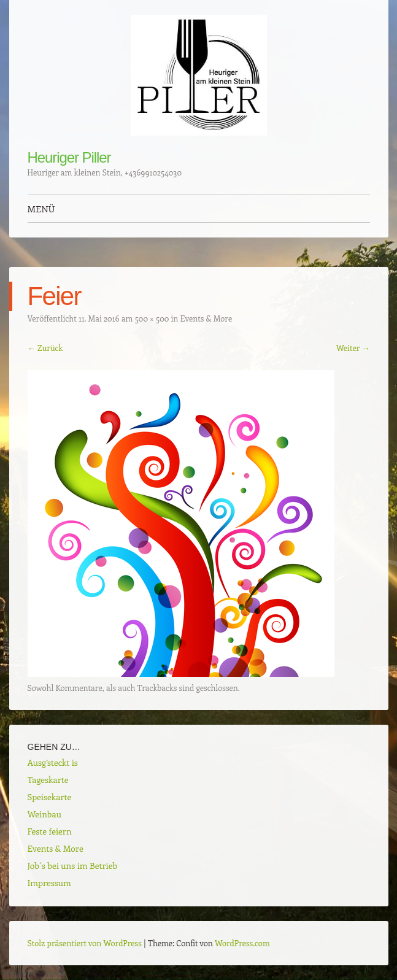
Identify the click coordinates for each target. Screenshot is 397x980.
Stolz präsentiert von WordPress (85, 943)
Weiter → (353, 348)
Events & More (206, 318)
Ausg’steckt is (53, 762)
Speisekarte (50, 797)
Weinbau (44, 814)
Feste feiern (50, 831)
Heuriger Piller (69, 157)
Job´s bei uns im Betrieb (73, 866)
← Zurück (45, 348)
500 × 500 (152, 318)
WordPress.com (242, 943)
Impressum (49, 883)
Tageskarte (48, 780)
